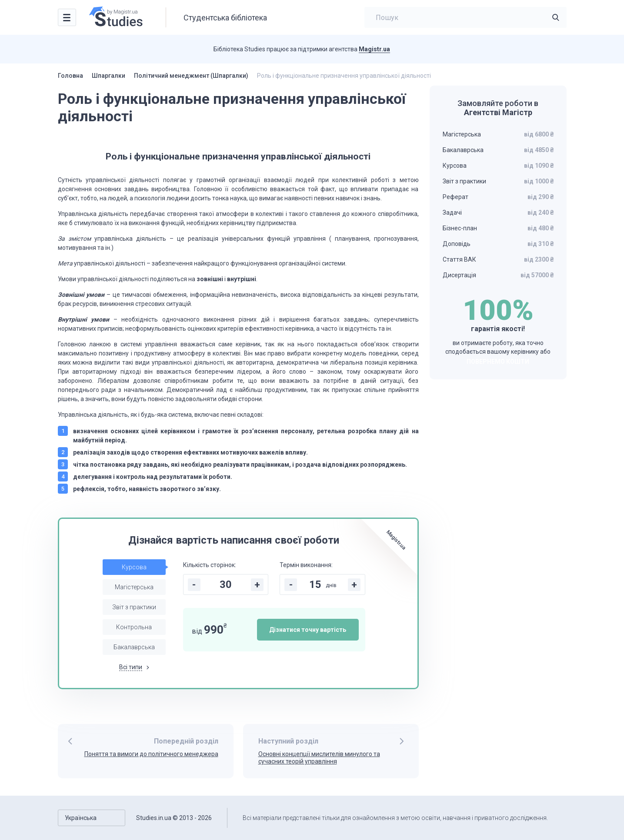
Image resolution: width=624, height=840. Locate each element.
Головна (70, 76)
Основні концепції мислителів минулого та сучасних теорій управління (319, 758)
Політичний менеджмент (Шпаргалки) (191, 76)
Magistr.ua (374, 49)
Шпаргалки (108, 76)
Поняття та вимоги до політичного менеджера (151, 754)
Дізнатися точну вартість (308, 630)
